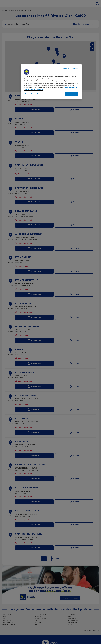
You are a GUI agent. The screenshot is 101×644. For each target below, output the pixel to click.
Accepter (72, 94)
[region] (51, 82)
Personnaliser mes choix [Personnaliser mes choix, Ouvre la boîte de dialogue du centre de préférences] (33, 94)
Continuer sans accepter (71, 68)
